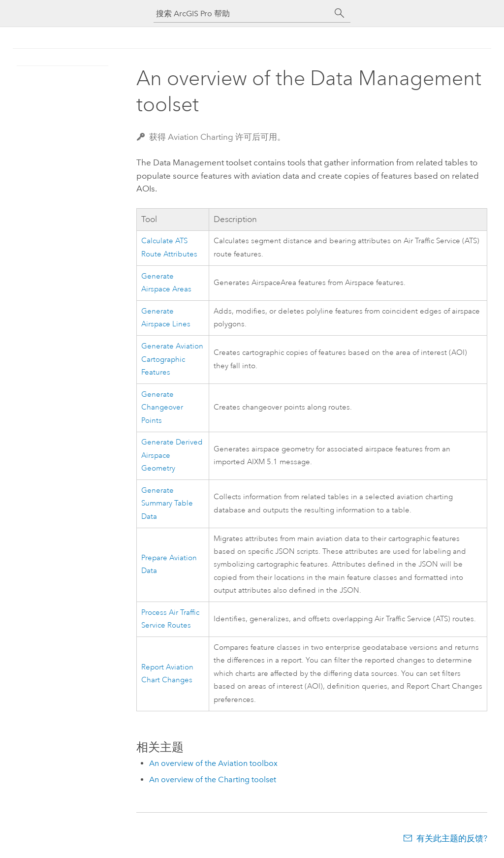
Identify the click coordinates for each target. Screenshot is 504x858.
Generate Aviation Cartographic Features (172, 359)
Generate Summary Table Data (167, 504)
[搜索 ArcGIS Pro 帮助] (242, 14)
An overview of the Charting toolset (213, 779)
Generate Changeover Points (162, 408)
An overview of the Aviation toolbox (213, 763)
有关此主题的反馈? (452, 838)
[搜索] (340, 13)
